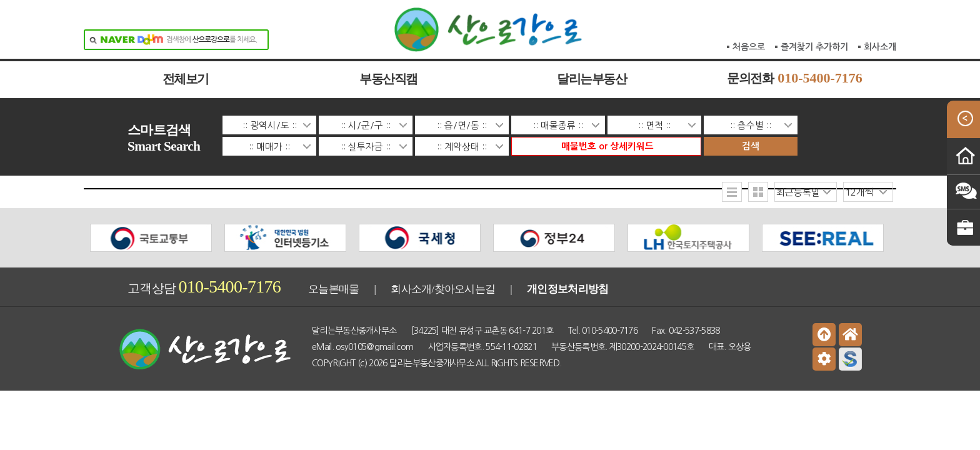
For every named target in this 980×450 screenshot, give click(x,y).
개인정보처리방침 (567, 286)
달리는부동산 (592, 79)
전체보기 (186, 79)
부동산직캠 (388, 79)
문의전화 (795, 78)
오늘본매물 (334, 286)
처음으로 (749, 6)
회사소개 (880, 6)
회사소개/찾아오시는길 (443, 286)
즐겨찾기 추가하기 (814, 6)
